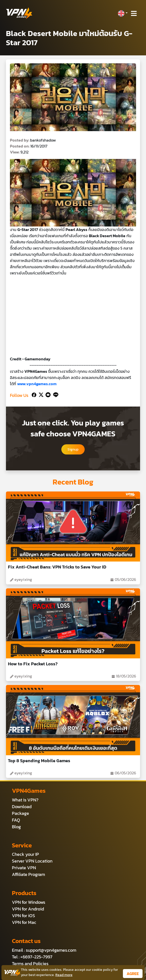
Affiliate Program (28, 874)
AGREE (133, 974)
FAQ (16, 820)
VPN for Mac (24, 922)
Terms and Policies (30, 963)
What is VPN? (25, 800)
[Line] (55, 394)
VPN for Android (28, 909)
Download (22, 807)
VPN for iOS (23, 916)
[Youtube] (47, 394)
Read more (64, 975)
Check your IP (25, 854)
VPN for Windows (29, 902)
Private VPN (24, 868)
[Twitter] (40, 394)
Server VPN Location (32, 861)
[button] (123, 13)
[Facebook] (34, 394)
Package (20, 813)
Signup (73, 449)
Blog (16, 827)
